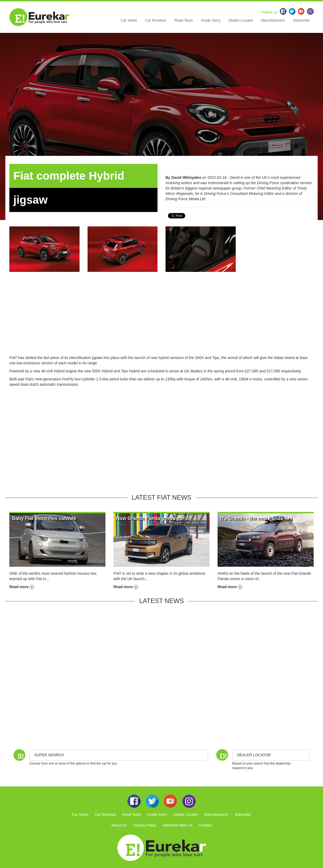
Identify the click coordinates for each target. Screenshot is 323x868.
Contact (205, 825)
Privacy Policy (145, 825)
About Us (119, 825)
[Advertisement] (161, 318)
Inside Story (211, 20)
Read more (22, 587)
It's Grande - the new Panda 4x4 (256, 518)
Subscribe (301, 20)
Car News (129, 20)
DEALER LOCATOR (254, 755)
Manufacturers (273, 20)
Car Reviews (155, 20)
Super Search (49, 755)
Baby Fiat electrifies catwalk (44, 518)
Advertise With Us (178, 825)
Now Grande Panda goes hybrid (152, 518)
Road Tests (184, 20)
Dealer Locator (241, 20)
